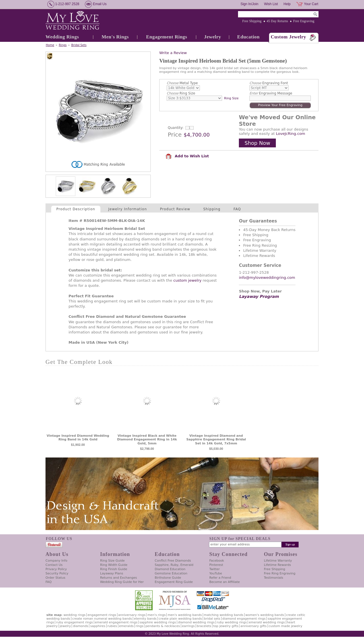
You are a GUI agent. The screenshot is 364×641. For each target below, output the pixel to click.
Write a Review (173, 53)
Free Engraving (304, 21)
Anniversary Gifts (253, 626)
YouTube (216, 573)
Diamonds (80, 626)
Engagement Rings (167, 37)
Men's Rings (115, 37)
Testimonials (274, 578)
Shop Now (257, 143)
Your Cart (311, 4)
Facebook (217, 561)
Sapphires (98, 626)
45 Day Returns (277, 21)
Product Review (175, 209)
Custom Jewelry (288, 37)
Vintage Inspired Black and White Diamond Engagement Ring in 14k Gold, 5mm (147, 440)
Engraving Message (271, 93)
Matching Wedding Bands (224, 615)
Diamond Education (170, 569)
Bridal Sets (79, 45)
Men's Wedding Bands (185, 615)
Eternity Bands (145, 619)
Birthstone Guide (168, 578)
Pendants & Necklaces (163, 626)
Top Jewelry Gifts (226, 626)
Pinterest (216, 565)
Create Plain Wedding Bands (180, 619)
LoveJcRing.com (290, 134)
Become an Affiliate (225, 582)
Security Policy (57, 573)
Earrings (188, 626)
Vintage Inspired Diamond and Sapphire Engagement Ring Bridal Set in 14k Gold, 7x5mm (216, 440)
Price (175, 135)
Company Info (56, 561)
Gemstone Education (171, 573)
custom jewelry (188, 280)
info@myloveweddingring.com (267, 278)
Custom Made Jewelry (286, 626)
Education (248, 37)
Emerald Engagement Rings (116, 622)
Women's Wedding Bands (265, 615)
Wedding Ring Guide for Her (122, 582)
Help (287, 4)
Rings (63, 45)
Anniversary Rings (132, 615)
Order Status (55, 578)
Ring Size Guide (112, 561)
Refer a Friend (220, 578)
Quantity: (176, 128)
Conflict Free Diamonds (173, 561)
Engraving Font (269, 83)
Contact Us (54, 565)
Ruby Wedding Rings (232, 622)
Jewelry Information (128, 209)
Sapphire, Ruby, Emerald (174, 565)
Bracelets (204, 626)
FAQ (237, 209)
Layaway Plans (112, 573)
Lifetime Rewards (277, 565)
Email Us (100, 4)
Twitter (215, 569)
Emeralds (126, 626)
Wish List (271, 4)
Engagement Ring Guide (174, 582)
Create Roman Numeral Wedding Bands (102, 619)
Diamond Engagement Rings (244, 619)
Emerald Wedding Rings (267, 622)
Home (50, 45)
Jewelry (212, 37)
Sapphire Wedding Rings (158, 622)
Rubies (112, 626)
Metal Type (182, 83)
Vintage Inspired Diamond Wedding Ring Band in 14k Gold (78, 438)
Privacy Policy (56, 569)
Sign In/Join (250, 4)
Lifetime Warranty (278, 561)
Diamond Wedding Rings (196, 622)
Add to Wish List (187, 156)
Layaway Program (259, 296)
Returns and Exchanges (118, 578)
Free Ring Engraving (280, 573)
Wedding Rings (62, 37)
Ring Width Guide (114, 565)
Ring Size (181, 93)
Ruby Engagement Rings (74, 622)
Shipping (212, 209)
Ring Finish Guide (114, 569)
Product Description (76, 209)
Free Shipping (252, 21)
